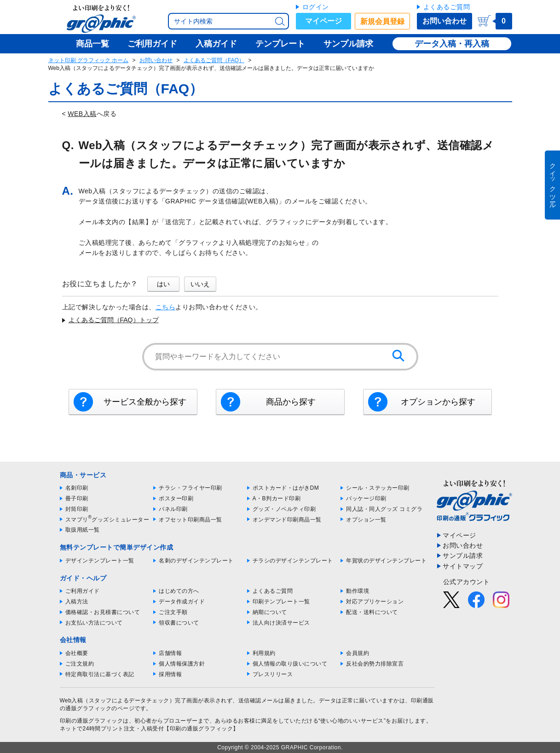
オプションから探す (438, 402)
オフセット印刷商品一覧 (191, 520)
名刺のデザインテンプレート (196, 561)
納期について (270, 612)
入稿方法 (77, 602)
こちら (166, 307)
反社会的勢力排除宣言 (375, 664)
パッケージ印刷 (366, 498)
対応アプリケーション (375, 602)
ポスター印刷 (176, 498)
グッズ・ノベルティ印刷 (284, 509)
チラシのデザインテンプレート (293, 561)
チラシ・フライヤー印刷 (191, 488)
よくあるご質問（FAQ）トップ (114, 320)
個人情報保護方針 (182, 664)
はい (163, 284)
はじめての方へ (179, 591)
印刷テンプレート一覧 (281, 602)
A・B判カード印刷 (277, 498)
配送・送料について (372, 612)
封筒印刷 (77, 509)
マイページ (323, 21)
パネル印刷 (173, 509)
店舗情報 (170, 653)
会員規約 (358, 653)
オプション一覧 (366, 520)
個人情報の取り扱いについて (290, 664)
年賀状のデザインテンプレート (386, 561)
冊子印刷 (77, 498)
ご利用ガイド (83, 591)
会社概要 (77, 653)
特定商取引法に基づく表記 (100, 674)
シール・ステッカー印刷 (378, 488)
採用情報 (170, 674)
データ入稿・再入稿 (452, 44)
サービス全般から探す (145, 402)
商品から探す (291, 402)
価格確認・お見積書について (103, 612)
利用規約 (264, 653)
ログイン (316, 7)
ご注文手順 (173, 612)
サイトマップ (463, 566)
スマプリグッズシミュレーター (107, 520)
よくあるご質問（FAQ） (214, 60)
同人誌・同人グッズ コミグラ (384, 509)
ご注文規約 (80, 664)
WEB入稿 (82, 114)
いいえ (200, 284)
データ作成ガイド (182, 602)
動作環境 (358, 591)
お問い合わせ (445, 21)
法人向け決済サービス (281, 623)
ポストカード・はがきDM (286, 488)
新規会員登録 (382, 21)
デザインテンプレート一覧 (100, 561)
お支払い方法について (94, 623)
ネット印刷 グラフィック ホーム (89, 60)
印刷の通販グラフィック (92, 721)
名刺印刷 (77, 488)
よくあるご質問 (447, 7)
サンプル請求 (463, 556)
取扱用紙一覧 (83, 530)
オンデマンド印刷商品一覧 (287, 520)
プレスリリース (273, 674)
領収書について (179, 623)
